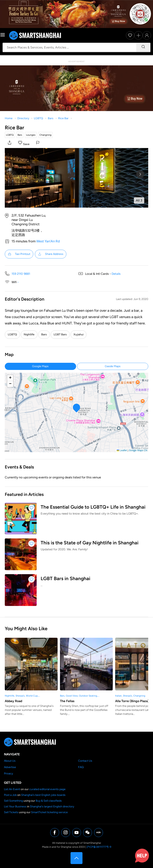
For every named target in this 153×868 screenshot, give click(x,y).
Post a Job (10, 795)
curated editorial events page (47, 789)
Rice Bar (63, 118)
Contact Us (85, 761)
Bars (51, 118)
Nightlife (29, 334)
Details (116, 274)
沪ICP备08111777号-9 (99, 847)
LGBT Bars (60, 334)
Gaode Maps (113, 366)
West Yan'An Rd (48, 241)
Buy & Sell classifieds (49, 801)
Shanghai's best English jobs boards (43, 795)
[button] (10, 143)
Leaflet (122, 450)
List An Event (12, 789)
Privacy (8, 774)
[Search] (143, 47)
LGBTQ (38, 118)
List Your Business (15, 807)
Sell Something (13, 801)
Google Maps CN (138, 450)
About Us (10, 761)
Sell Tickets (11, 812)
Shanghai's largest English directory (52, 807)
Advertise (10, 767)
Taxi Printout (19, 254)
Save (26, 144)
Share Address (51, 254)
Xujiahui (78, 334)
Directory (23, 118)
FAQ (81, 767)
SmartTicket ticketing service (49, 812)
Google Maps (40, 366)
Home (9, 118)
